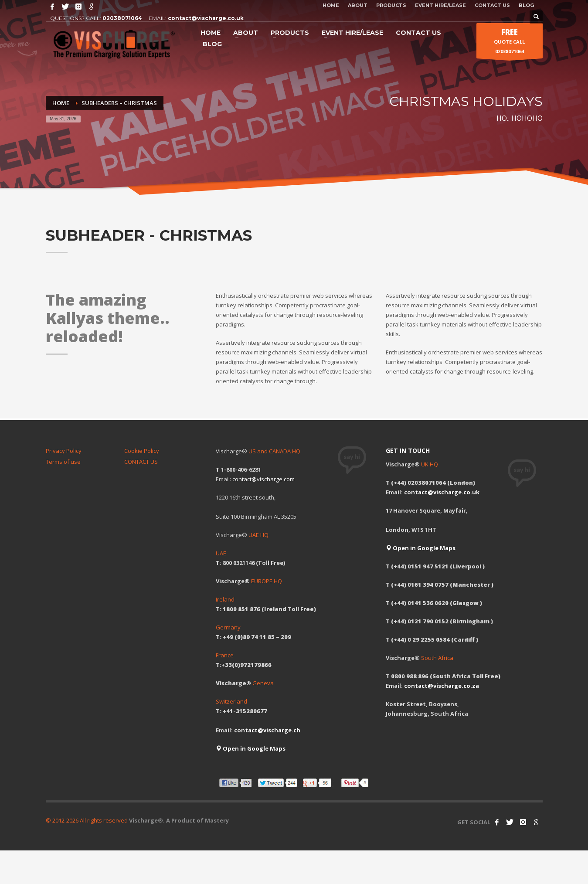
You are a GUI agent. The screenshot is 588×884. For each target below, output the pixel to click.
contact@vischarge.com (263, 479)
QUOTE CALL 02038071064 (509, 43)
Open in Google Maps (251, 748)
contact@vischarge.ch (267, 730)
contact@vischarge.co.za (442, 686)
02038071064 (122, 18)
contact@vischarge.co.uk (206, 18)
